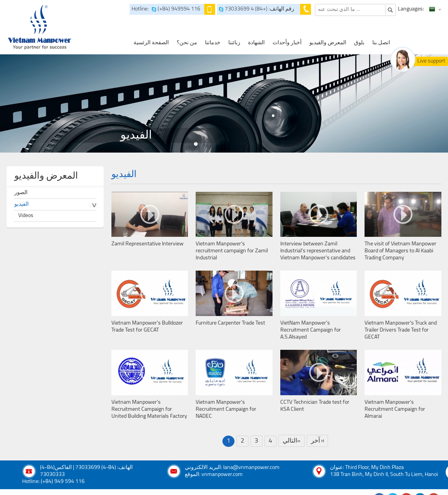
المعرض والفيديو (328, 43)
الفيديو (22, 204)
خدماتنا (213, 43)
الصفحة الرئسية (151, 43)
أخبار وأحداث (287, 43)
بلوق (359, 43)
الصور (21, 193)
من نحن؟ (187, 43)
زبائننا (234, 43)
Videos (26, 216)
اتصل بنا (381, 43)
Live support (431, 61)
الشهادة (256, 43)
